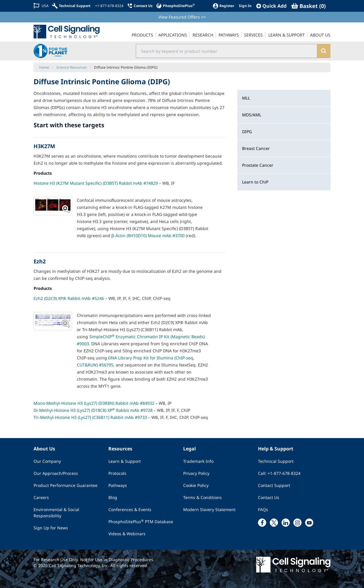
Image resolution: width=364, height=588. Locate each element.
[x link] (274, 523)
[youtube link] (309, 523)
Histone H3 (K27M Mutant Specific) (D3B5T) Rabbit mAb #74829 (96, 183)
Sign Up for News (51, 528)
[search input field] (227, 51)
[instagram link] (297, 523)
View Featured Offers (182, 17)
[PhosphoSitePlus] (175, 6)
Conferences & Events (130, 509)
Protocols (117, 473)
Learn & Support (125, 461)
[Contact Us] (140, 6)
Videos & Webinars (127, 534)
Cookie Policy (196, 485)
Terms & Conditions (202, 497)
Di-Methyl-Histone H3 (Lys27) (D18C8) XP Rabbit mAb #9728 (93, 410)
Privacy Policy (196, 473)
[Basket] (308, 6)
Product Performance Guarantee (66, 485)
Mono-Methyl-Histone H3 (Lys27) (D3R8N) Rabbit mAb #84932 (94, 403)
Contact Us (269, 497)
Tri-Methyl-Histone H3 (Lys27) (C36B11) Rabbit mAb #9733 (90, 417)
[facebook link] (262, 523)
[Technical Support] (71, 6)
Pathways (118, 485)
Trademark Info (198, 461)
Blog (113, 497)
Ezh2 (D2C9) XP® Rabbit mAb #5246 (69, 298)
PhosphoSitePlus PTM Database (141, 521)
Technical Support (276, 461)
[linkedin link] (286, 523)
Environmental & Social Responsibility (56, 513)
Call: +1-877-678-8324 (279, 473)
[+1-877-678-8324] (109, 6)
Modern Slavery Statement (209, 509)
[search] (324, 51)
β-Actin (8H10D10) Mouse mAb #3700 (148, 236)
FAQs (263, 509)
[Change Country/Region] (41, 6)
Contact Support (274, 485)
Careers (41, 497)
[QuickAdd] (271, 6)
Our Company (47, 461)
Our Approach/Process (56, 473)
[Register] (223, 6)
